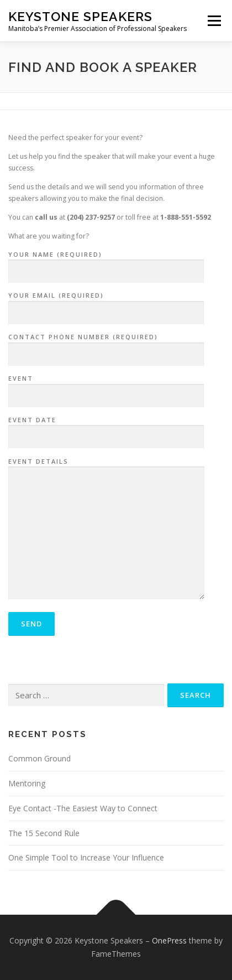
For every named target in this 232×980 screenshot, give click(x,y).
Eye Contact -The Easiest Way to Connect (83, 808)
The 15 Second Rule (44, 833)
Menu (213, 21)
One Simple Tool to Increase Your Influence (86, 857)
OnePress (169, 940)
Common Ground (39, 758)
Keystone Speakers (80, 16)
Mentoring (27, 783)
